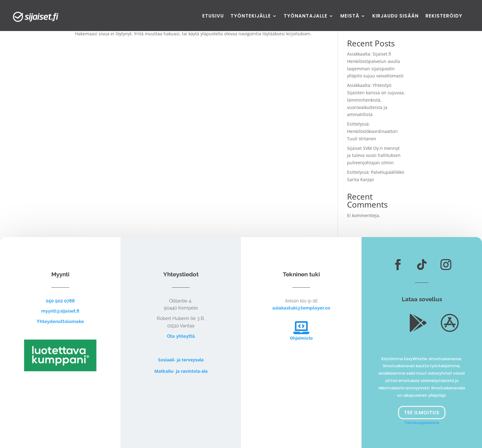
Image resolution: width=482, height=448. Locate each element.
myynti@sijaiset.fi (60, 311)
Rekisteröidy (444, 16)
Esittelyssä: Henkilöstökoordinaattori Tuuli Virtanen (372, 131)
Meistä (350, 16)
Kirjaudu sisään (395, 16)
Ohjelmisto (301, 338)
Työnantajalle (306, 16)
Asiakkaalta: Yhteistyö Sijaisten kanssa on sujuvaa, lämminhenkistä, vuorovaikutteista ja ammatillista (376, 100)
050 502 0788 (60, 301)
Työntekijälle (251, 16)
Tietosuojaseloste (422, 423)
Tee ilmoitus (422, 413)
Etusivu (213, 16)
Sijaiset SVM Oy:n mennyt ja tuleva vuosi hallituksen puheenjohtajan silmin (374, 156)
